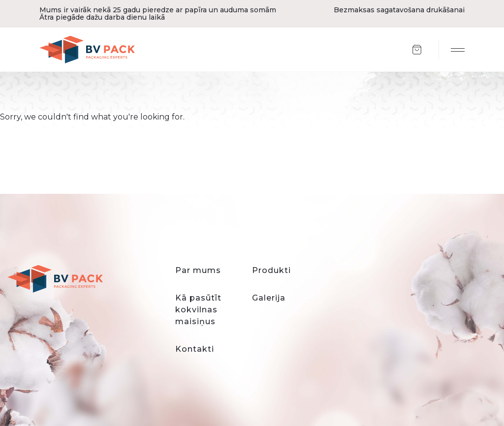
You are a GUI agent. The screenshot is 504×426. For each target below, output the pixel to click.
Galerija (269, 298)
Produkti (271, 270)
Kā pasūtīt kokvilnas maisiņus (198, 310)
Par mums (198, 270)
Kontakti (195, 349)
